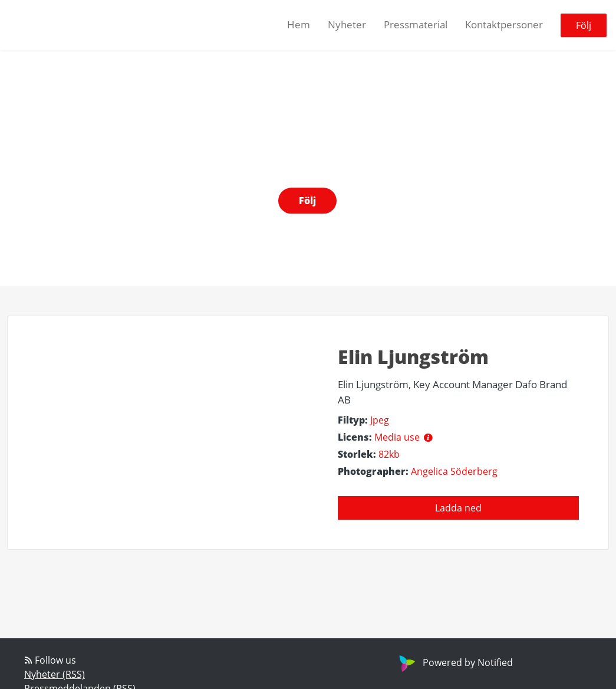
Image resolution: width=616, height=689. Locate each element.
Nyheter (347, 24)
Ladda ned (458, 508)
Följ (584, 25)
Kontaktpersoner (504, 24)
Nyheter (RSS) (55, 674)
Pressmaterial (416, 24)
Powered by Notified (454, 662)
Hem (299, 24)
